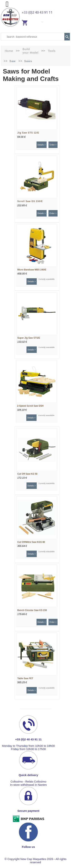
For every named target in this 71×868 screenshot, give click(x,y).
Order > (53, 145)
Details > (42, 145)
